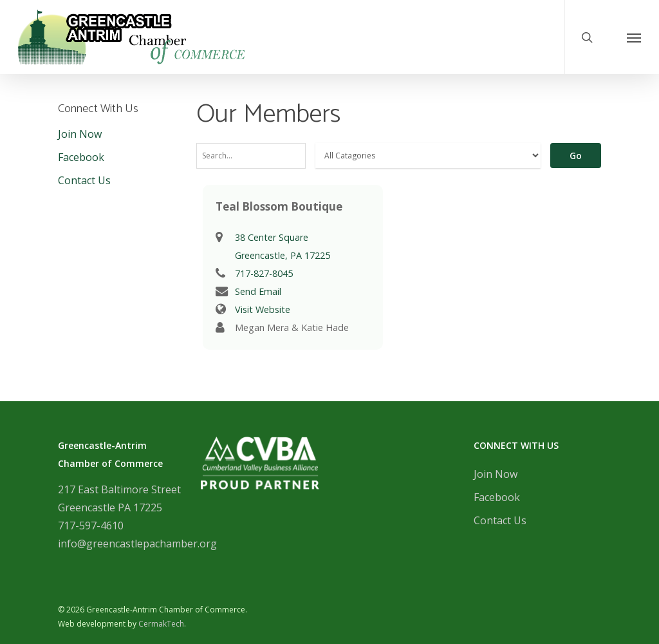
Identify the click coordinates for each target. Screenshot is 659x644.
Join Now (80, 134)
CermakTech (161, 624)
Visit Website (263, 309)
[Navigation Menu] (634, 37)
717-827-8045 (264, 273)
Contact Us (84, 180)
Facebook (81, 157)
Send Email (258, 291)
